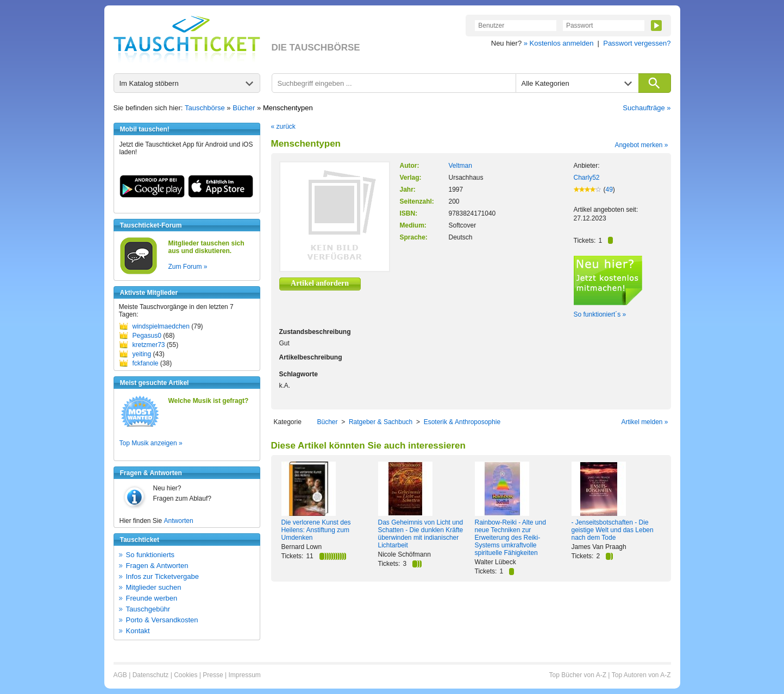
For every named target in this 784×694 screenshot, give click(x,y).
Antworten (179, 521)
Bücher (244, 108)
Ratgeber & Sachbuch (381, 422)
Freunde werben (152, 598)
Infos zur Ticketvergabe (162, 576)
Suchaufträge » (647, 108)
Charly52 (587, 178)
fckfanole (146, 363)
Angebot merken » (641, 145)
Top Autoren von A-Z (641, 675)
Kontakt (138, 631)
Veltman (460, 166)
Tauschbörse (205, 108)
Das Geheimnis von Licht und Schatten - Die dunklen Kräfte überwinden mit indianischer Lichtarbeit (421, 534)
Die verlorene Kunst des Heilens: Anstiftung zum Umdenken (316, 530)
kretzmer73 (149, 345)
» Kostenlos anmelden (559, 43)
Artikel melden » (644, 422)
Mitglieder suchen (154, 587)
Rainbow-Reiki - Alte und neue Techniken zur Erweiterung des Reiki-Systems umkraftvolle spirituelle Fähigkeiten (510, 538)
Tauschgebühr (148, 609)
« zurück (283, 127)
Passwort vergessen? (637, 43)
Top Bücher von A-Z (578, 675)
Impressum (244, 675)
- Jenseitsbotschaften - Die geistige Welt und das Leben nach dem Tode (613, 530)
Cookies (186, 675)
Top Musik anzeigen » (151, 443)
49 (609, 190)
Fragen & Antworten (157, 566)
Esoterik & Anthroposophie (462, 422)
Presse (213, 675)
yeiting (142, 354)
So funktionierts (150, 555)
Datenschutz (151, 675)
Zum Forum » (188, 267)
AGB (120, 675)
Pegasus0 (147, 336)
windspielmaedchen (161, 326)
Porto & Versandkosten (162, 620)
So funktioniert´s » (600, 314)
